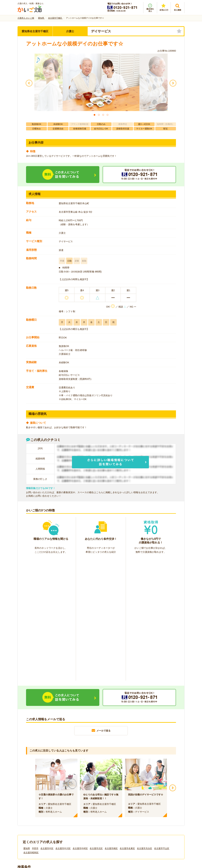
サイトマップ (153, 812)
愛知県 (27, 725)
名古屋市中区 (47, 725)
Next (173, 665)
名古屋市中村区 (80, 725)
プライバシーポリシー (116, 812)
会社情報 (26, 812)
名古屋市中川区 (63, 725)
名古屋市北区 (96, 725)
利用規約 (67, 812)
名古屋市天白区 (144, 725)
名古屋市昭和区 (31, 729)
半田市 (35, 725)
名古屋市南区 (111, 725)
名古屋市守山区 (162, 725)
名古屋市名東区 (127, 725)
